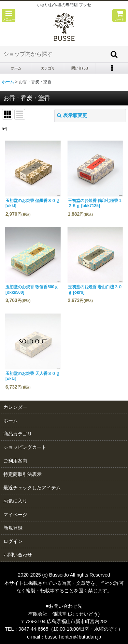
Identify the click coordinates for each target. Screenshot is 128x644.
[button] (9, 16)
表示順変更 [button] (72, 115)
